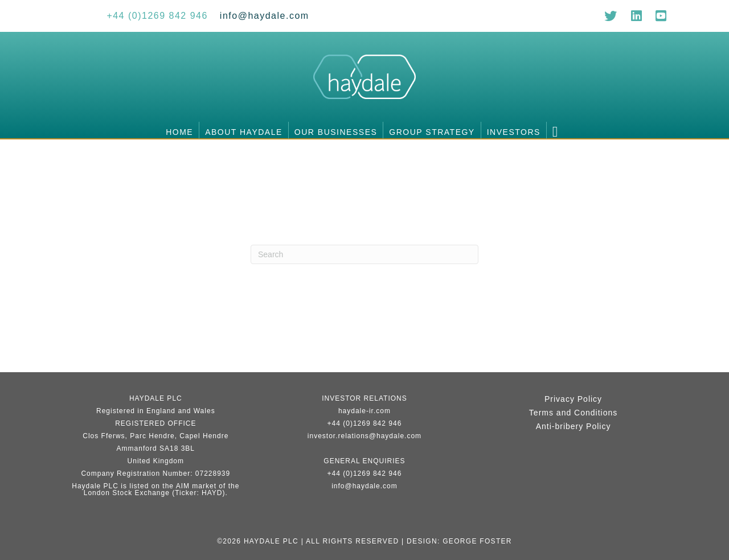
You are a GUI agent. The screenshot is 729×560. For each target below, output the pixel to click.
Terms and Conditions (573, 413)
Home (179, 132)
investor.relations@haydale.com (364, 436)
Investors (514, 132)
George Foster (477, 541)
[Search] (364, 254)
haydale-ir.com (364, 411)
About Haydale (244, 132)
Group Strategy (432, 132)
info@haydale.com (364, 486)
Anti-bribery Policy (574, 426)
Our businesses (336, 132)
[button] (558, 130)
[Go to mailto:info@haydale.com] (265, 16)
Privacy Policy (573, 399)
